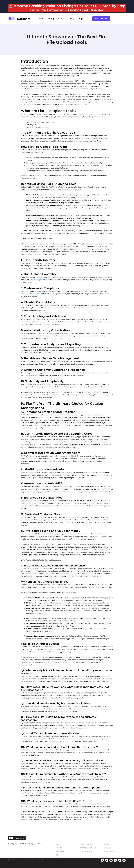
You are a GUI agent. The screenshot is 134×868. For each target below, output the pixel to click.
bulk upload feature (42, 280)
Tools (41, 19)
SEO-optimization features (64, 336)
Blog (72, 19)
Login (81, 19)
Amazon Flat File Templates (32, 294)
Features (62, 19)
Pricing (51, 19)
